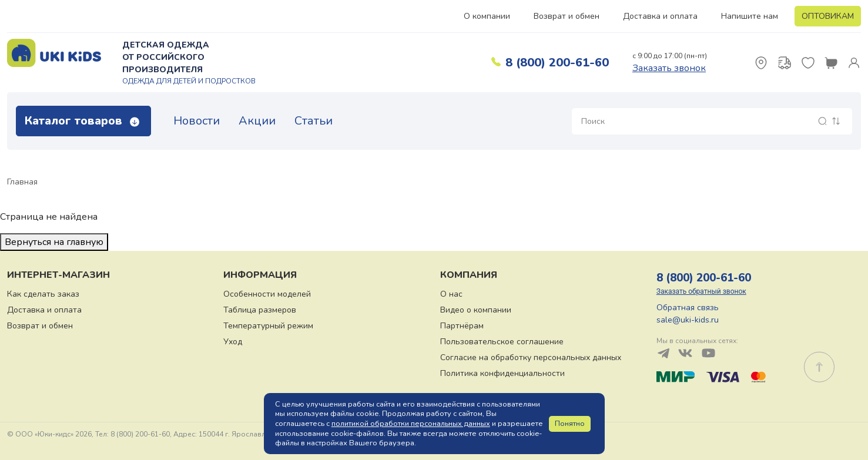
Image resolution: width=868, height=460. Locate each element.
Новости (197, 121)
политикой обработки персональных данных (411, 424)
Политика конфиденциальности (502, 373)
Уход (233, 342)
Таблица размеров (260, 310)
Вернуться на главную (54, 242)
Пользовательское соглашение (502, 342)
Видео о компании (476, 310)
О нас (451, 294)
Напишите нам (750, 16)
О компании (487, 16)
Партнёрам (462, 326)
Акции (257, 121)
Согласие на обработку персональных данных (531, 357)
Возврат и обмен (567, 16)
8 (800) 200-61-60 (557, 63)
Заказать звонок (669, 68)
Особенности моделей (267, 294)
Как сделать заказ (43, 294)
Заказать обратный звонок (701, 291)
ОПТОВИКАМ (828, 16)
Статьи (314, 121)
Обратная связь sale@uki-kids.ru (688, 314)
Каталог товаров (82, 121)
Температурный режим (268, 326)
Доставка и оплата (660, 16)
